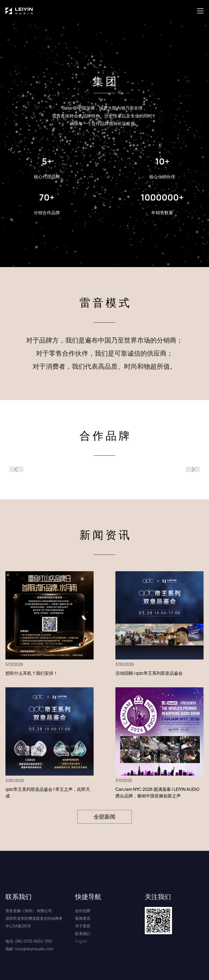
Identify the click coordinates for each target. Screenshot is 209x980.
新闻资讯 (83, 918)
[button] (201, 11)
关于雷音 (83, 926)
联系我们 (83, 934)
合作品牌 (83, 911)
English (81, 941)
